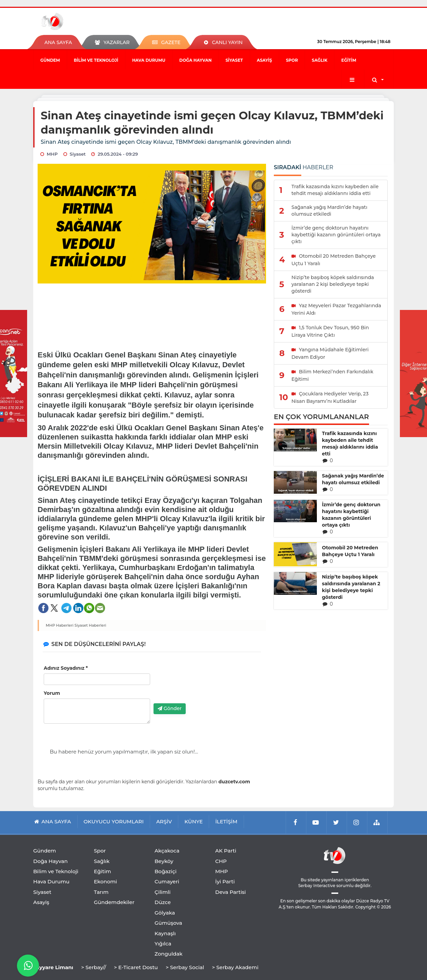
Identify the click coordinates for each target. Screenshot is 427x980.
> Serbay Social (185, 967)
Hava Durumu (149, 60)
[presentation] (205, 685)
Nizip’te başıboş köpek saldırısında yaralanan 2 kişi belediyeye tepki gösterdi (351, 587)
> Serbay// (94, 967)
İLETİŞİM (226, 821)
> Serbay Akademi (235, 967)
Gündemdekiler (114, 902)
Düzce (163, 902)
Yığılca (163, 944)
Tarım (101, 892)
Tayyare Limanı (53, 967)
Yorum (52, 693)
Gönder (170, 708)
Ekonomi (105, 881)
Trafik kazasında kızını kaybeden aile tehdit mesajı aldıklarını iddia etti (350, 444)
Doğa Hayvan (195, 60)
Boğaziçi (166, 871)
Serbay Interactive (317, 886)
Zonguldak (169, 954)
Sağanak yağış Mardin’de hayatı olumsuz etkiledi (353, 479)
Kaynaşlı (165, 933)
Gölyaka (165, 913)
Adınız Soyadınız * (66, 668)
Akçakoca (167, 851)
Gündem (50, 60)
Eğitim (349, 60)
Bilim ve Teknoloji (96, 60)
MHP (221, 871)
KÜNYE (194, 821)
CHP (221, 861)
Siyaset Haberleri (90, 625)
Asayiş (265, 60)
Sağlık (320, 60)
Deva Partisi (231, 892)
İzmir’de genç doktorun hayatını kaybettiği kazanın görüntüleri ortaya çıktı (351, 515)
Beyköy (164, 861)
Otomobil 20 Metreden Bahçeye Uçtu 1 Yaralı (350, 551)
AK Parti (226, 851)
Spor (292, 60)
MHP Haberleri (60, 625)
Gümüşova (168, 923)
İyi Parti (225, 881)
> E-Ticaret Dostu (136, 967)
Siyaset (234, 60)
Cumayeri (167, 881)
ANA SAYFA (58, 42)
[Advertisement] (152, 312)
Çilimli (162, 892)
